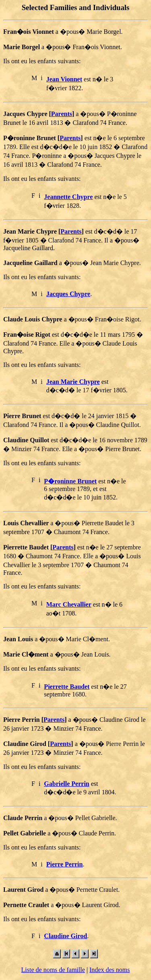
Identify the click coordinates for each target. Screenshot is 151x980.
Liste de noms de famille (53, 970)
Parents (62, 114)
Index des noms (110, 970)
